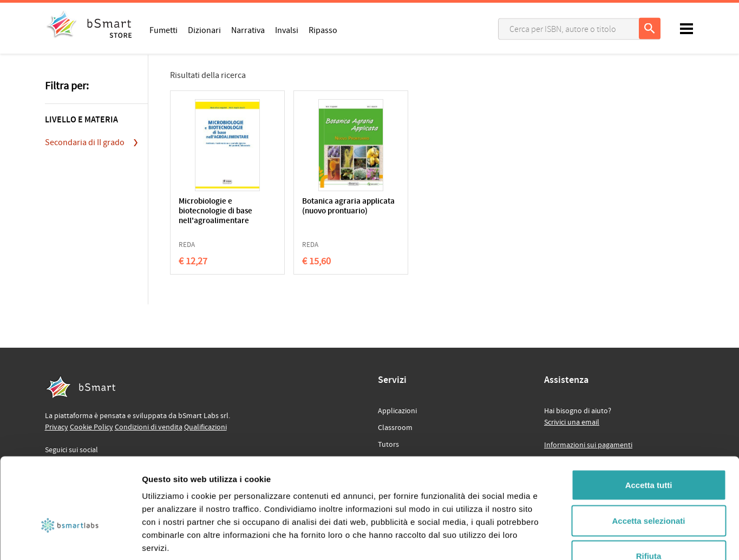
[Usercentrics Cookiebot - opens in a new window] (70, 539)
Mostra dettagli (570, 539)
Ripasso (323, 30)
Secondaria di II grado (85, 142)
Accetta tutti (649, 418)
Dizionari (204, 30)
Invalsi (287, 30)
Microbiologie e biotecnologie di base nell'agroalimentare (215, 211)
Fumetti (164, 30)
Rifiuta (649, 489)
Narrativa (248, 30)
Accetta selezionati (648, 454)
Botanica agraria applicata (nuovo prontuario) (313, 211)
